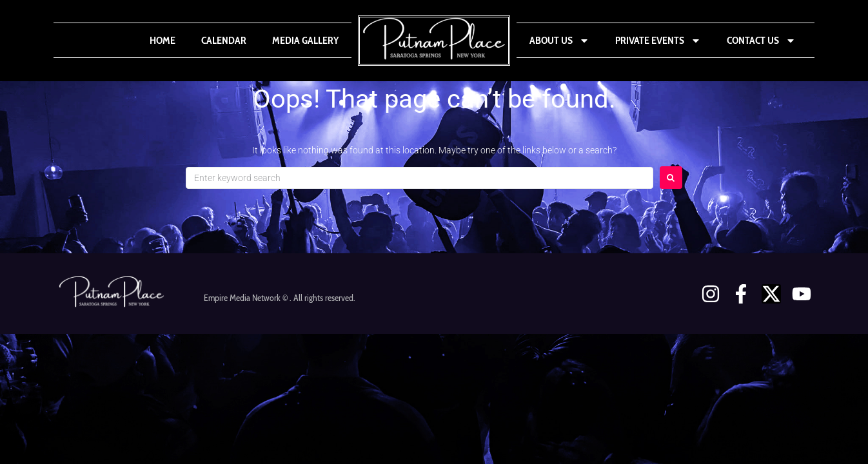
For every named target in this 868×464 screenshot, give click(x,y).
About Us (559, 41)
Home (163, 40)
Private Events (658, 41)
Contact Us (761, 41)
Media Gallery (305, 40)
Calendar (224, 40)
